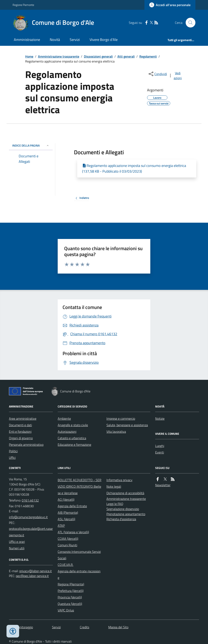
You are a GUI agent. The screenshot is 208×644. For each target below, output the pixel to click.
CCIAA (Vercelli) (68, 539)
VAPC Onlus (66, 610)
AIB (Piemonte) (68, 513)
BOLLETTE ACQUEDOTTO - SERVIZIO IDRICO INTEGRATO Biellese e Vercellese (80, 486)
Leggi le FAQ (115, 504)
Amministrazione (27, 40)
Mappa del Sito (118, 627)
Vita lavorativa (116, 432)
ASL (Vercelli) (66, 519)
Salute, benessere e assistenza (127, 425)
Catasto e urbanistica (72, 438)
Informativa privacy (119, 480)
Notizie (160, 418)
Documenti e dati (20, 425)
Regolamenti (148, 56)
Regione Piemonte (23, 5)
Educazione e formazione (74, 445)
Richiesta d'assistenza (121, 519)
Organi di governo (21, 438)
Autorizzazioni (67, 432)
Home (29, 56)
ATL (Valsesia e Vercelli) (73, 532)
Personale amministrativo (26, 445)
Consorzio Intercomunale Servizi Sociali (79, 555)
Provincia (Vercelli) (70, 597)
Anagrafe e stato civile (73, 425)
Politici (13, 451)
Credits (84, 627)
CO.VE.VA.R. (66, 565)
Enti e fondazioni (20, 432)
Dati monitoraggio (21, 627)
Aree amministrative (23, 418)
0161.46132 (30, 500)
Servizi (75, 40)
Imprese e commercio (121, 418)
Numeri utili (17, 548)
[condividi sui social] (157, 74)
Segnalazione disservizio (123, 509)
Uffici (12, 458)
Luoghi (160, 446)
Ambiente (64, 418)
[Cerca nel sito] (189, 23)
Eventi (160, 452)
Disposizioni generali (98, 56)
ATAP (61, 526)
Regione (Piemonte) (71, 584)
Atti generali (126, 56)
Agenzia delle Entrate (72, 506)
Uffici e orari (17, 542)
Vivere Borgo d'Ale (104, 40)
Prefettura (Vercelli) (71, 591)
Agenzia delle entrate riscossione (79, 574)
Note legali (114, 486)
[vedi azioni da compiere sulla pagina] (175, 76)
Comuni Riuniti (67, 545)
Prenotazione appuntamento (126, 514)
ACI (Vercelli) (66, 499)
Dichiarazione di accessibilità (125, 493)
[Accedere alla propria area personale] (170, 5)
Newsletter (163, 485)
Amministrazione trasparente (59, 56)
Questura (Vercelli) (70, 604)
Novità (55, 40)
